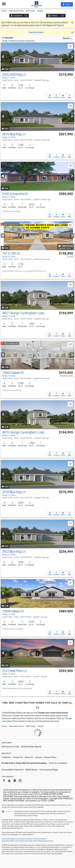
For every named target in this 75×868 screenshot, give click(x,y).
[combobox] (67, 38)
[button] (67, 4)
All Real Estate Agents (31, 747)
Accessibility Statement (13, 770)
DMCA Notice (32, 770)
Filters (56, 16)
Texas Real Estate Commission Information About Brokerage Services (28, 841)
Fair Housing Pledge (49, 770)
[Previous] (3, 57)
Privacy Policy (50, 757)
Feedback (6, 757)
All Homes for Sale (11, 747)
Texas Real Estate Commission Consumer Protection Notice (24, 839)
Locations (19, 16)
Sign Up (61, 25)
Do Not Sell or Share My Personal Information (24, 763)
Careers (39, 757)
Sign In (39, 25)
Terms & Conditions (58, 763)
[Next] (72, 57)
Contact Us (18, 757)
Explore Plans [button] (33, 816)
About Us (29, 757)
